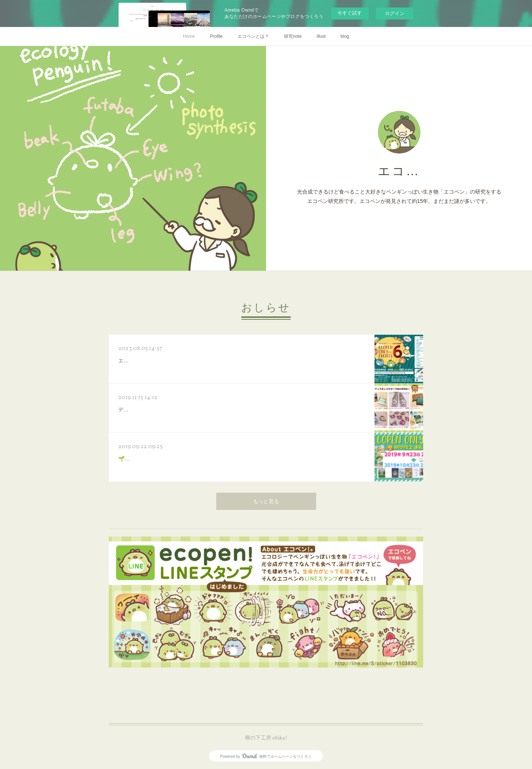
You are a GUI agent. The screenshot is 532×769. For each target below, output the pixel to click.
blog (345, 36)
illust (321, 36)
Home (189, 36)
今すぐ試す (350, 13)
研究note (293, 36)
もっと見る (266, 502)
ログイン (395, 13)
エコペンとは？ (253, 36)
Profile (216, 36)
